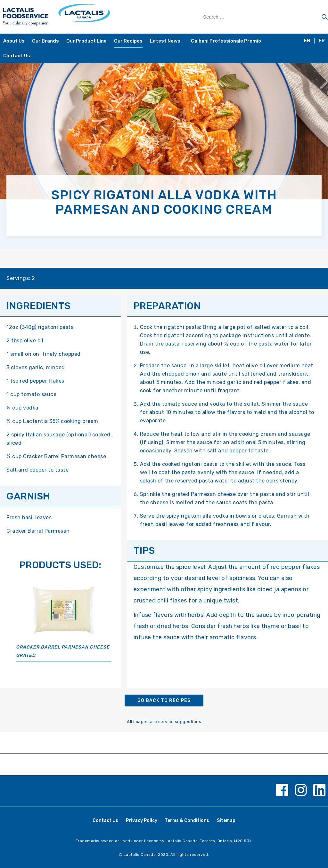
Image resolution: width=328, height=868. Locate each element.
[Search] (325, 17)
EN (307, 41)
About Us (14, 41)
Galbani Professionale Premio (226, 41)
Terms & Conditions (187, 820)
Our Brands (45, 41)
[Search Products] (264, 17)
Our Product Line (86, 41)
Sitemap (226, 820)
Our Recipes (128, 41)
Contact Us (17, 56)
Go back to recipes (164, 701)
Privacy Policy (142, 820)
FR (322, 41)
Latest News (165, 41)
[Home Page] (83, 17)
